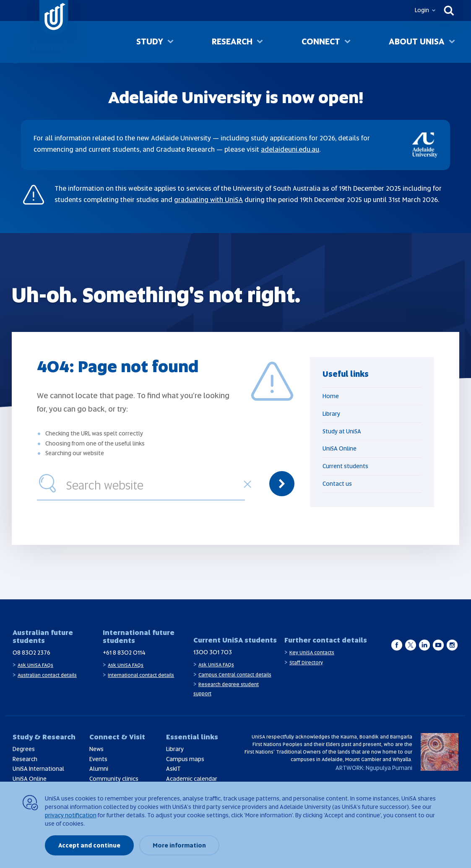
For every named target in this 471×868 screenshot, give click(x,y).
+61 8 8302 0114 (124, 653)
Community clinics (114, 779)
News (96, 749)
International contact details (141, 675)
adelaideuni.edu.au (290, 149)
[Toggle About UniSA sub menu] (452, 42)
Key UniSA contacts (312, 653)
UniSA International (38, 769)
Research (232, 41)
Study (150, 41)
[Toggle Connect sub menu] (347, 42)
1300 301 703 (213, 652)
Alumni (99, 769)
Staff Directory (306, 663)
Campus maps (185, 759)
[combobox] (154, 484)
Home (331, 396)
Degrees (24, 749)
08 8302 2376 (31, 653)
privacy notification (71, 815)
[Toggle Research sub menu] (260, 42)
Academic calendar (192, 779)
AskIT (173, 769)
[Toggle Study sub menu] (170, 42)
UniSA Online (340, 448)
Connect (321, 41)
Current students (345, 466)
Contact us (337, 484)
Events (98, 759)
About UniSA (417, 41)
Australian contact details (47, 675)
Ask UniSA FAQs (35, 665)
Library (331, 414)
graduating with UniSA (208, 200)
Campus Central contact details (235, 675)
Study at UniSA (342, 431)
